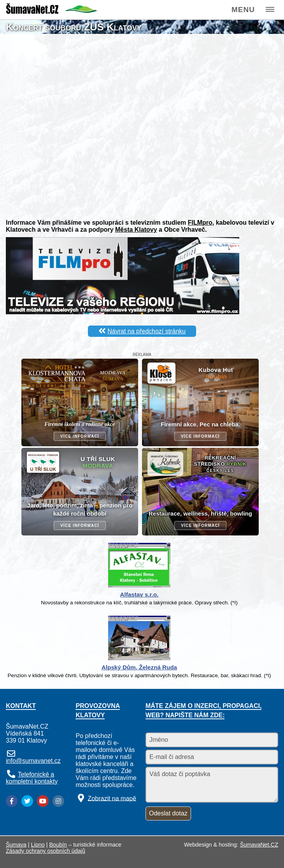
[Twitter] (27, 801)
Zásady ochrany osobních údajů (46, 851)
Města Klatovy (136, 230)
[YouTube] (43, 801)
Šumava (16, 845)
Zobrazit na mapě (112, 798)
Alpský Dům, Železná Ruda (139, 667)
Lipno (38, 845)
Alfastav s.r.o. (139, 594)
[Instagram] (58, 801)
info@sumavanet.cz (33, 761)
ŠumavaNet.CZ (259, 845)
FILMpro (200, 223)
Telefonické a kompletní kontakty (32, 778)
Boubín (58, 845)
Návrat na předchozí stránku (146, 331)
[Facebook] (12, 801)
